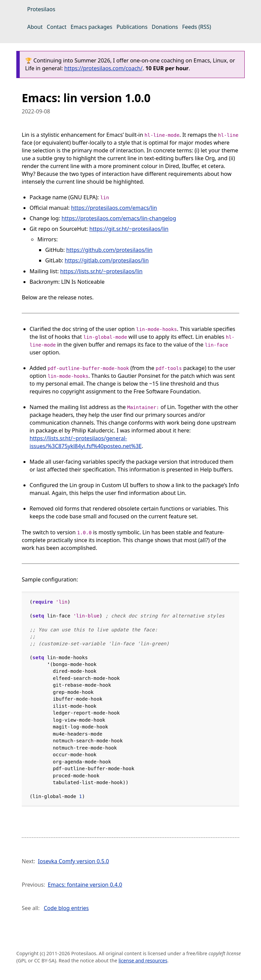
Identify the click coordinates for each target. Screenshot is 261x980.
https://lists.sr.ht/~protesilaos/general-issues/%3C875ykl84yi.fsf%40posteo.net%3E (86, 442)
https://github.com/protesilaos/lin (109, 250)
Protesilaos (41, 9)
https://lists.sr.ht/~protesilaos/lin (101, 271)
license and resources (143, 960)
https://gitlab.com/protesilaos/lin (107, 260)
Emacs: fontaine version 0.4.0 (85, 885)
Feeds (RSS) (197, 27)
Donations (165, 27)
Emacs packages (92, 27)
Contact (57, 27)
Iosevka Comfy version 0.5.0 (73, 861)
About (35, 27)
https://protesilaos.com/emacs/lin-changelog (119, 218)
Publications (132, 27)
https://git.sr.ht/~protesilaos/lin (129, 229)
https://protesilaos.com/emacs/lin (114, 208)
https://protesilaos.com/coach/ (103, 68)
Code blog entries (66, 908)
